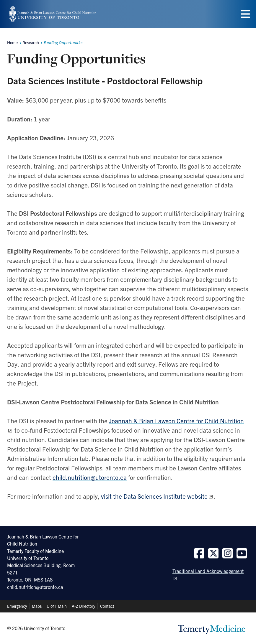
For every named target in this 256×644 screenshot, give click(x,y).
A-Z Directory (83, 606)
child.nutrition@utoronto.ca (90, 477)
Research (31, 42)
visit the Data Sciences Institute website (154, 496)
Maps (37, 606)
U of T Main (57, 606)
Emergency (17, 606)
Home (12, 42)
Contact (107, 606)
